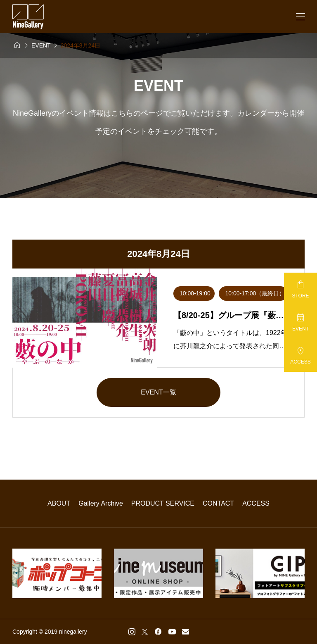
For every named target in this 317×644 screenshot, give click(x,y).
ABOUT (59, 503)
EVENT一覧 (158, 392)
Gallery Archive (101, 503)
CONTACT (218, 503)
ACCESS (256, 503)
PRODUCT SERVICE (163, 503)
